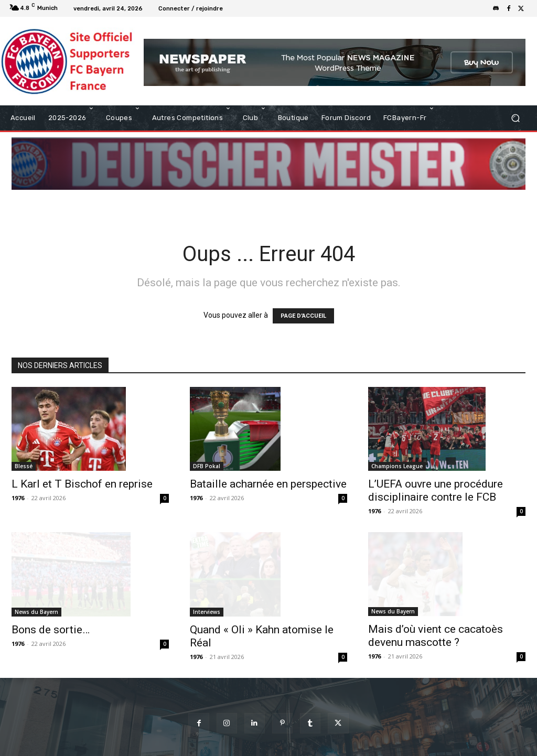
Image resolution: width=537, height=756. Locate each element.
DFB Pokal (207, 466)
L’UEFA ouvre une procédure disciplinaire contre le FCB (436, 490)
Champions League (397, 466)
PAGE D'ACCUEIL (303, 316)
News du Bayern (36, 587)
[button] (515, 118)
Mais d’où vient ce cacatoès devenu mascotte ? (436, 598)
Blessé (24, 466)
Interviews (207, 573)
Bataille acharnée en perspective (268, 484)
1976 (18, 498)
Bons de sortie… (51, 604)
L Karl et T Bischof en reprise (82, 484)
